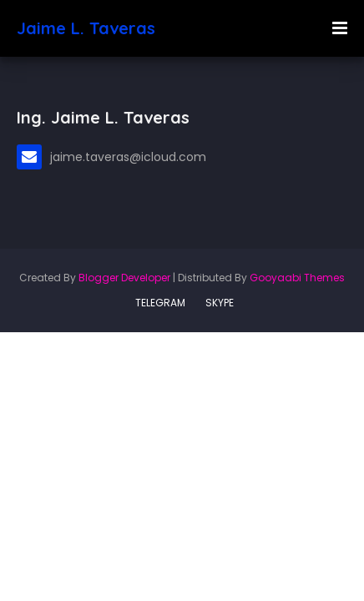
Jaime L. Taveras (86, 28)
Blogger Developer (124, 278)
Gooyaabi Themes (297, 278)
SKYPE (220, 303)
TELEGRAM (160, 303)
